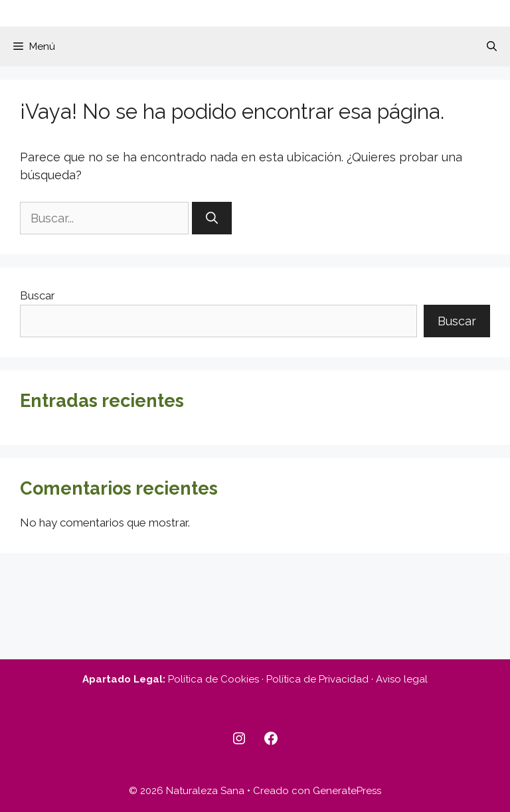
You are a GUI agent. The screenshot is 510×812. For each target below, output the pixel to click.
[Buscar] (212, 218)
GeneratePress (347, 791)
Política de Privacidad (317, 679)
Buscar (38, 295)
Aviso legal (402, 679)
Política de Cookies (213, 679)
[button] (492, 46)
